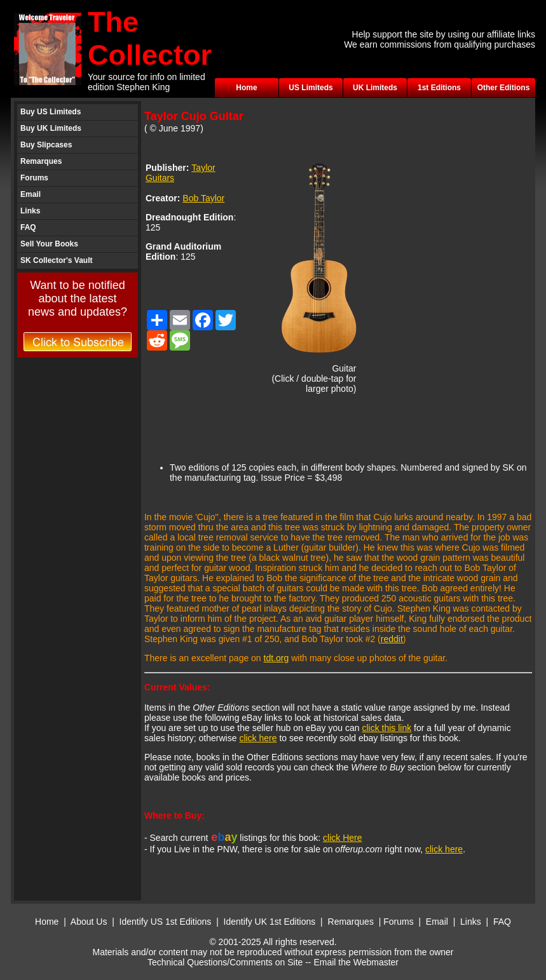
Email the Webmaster (356, 962)
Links (30, 211)
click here (258, 738)
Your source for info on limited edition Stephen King (147, 82)
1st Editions (439, 88)
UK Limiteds (375, 88)
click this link (386, 728)
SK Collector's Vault (57, 260)
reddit (392, 639)
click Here (342, 838)
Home (246, 88)
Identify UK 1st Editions (271, 922)
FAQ (28, 227)
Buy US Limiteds (51, 112)
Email (31, 194)
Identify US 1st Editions (166, 922)
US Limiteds (311, 88)
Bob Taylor (203, 198)
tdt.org (276, 658)
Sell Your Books (49, 244)
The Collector (150, 38)
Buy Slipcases (46, 145)
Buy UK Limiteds (51, 128)
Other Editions (504, 88)
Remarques (41, 161)
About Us (89, 922)
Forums (34, 178)
